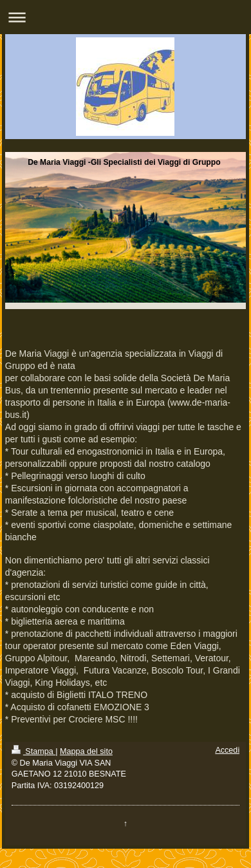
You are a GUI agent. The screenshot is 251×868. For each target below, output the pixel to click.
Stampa (33, 751)
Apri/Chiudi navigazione (126, 17)
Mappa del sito (86, 751)
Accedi (227, 750)
